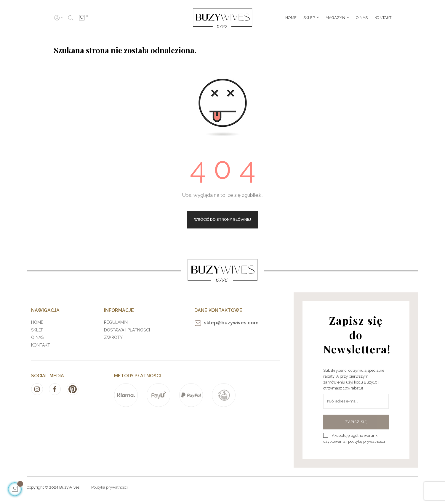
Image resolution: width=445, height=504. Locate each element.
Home (37, 322)
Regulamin (116, 322)
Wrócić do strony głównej (222, 220)
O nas (37, 337)
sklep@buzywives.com (226, 323)
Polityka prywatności (109, 487)
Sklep (37, 330)
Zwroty (113, 337)
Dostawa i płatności (127, 330)
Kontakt (41, 345)
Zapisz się (356, 422)
